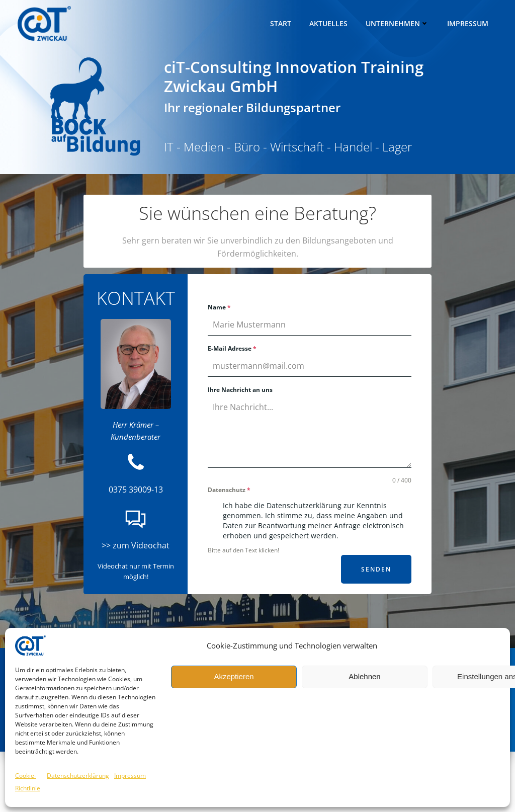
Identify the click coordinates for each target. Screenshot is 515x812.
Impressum (130, 776)
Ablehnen (364, 676)
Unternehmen (399, 22)
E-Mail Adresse (233, 350)
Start (282, 22)
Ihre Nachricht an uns (241, 392)
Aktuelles (330, 22)
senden (376, 571)
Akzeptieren (234, 676)
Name (220, 309)
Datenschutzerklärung (78, 776)
